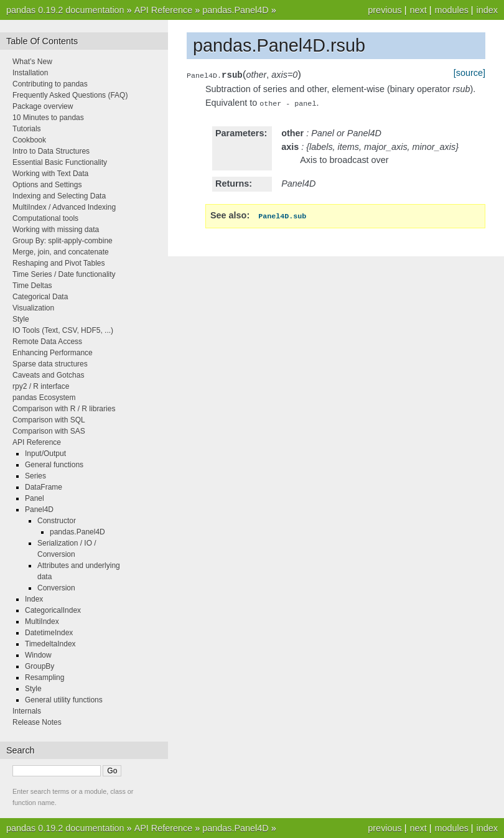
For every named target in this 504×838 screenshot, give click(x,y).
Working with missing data (56, 230)
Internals (27, 711)
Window (38, 655)
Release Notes (37, 722)
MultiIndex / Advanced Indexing (64, 207)
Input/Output (45, 454)
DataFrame (44, 487)
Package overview (43, 106)
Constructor (57, 521)
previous (385, 10)
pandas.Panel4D (235, 10)
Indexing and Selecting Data (59, 196)
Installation (30, 73)
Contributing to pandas (50, 84)
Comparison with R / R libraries (64, 409)
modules (451, 10)
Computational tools (45, 218)
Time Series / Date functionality (64, 274)
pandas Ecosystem (44, 398)
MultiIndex (42, 622)
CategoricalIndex (53, 610)
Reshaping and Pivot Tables (59, 263)
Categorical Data (40, 297)
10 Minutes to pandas (48, 118)
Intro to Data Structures (51, 151)
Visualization (33, 308)
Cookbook (29, 140)
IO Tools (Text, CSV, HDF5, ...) (63, 330)
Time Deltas (32, 286)
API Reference (164, 10)
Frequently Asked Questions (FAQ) (70, 95)
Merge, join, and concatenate (61, 252)
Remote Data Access (47, 342)
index (487, 10)
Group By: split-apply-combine (63, 241)
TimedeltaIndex (50, 644)
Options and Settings (47, 185)
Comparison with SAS (49, 431)
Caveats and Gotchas (48, 375)
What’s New (32, 62)
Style (21, 319)
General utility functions (64, 700)
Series (35, 476)
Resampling (44, 677)
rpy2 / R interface (41, 386)
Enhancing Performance (53, 353)
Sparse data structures (50, 364)
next (418, 10)
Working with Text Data (50, 174)
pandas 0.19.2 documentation (65, 10)
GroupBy (40, 666)
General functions (54, 465)
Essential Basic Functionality (60, 162)
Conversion (56, 588)
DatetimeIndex (49, 633)
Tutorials (27, 129)
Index (34, 599)
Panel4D (39, 510)
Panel (35, 498)
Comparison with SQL (49, 420)
